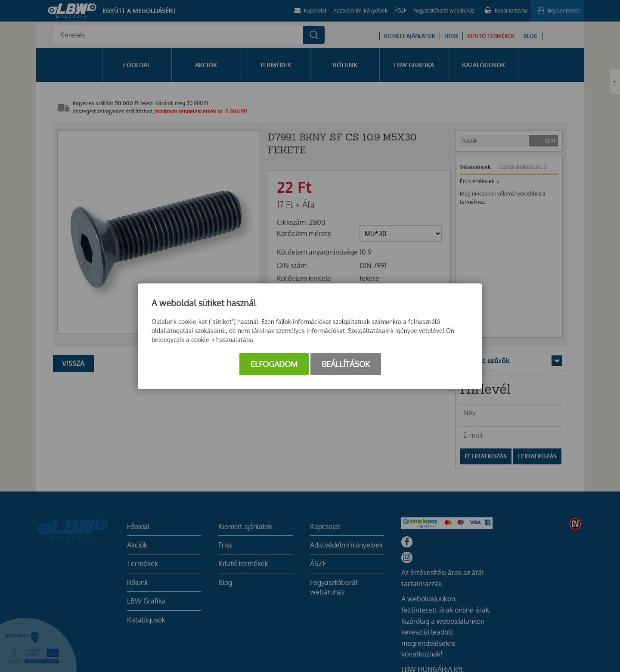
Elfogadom (274, 364)
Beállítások (346, 364)
